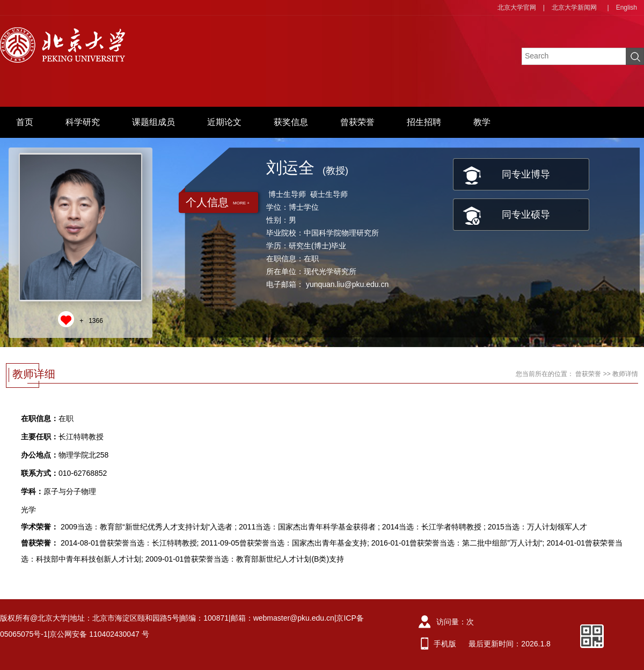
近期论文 (224, 122)
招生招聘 (424, 122)
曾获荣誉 (357, 122)
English (627, 8)
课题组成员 (153, 122)
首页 (25, 122)
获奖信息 (291, 122)
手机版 (445, 644)
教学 (482, 122)
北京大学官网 (517, 8)
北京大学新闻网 (574, 8)
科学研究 (83, 122)
